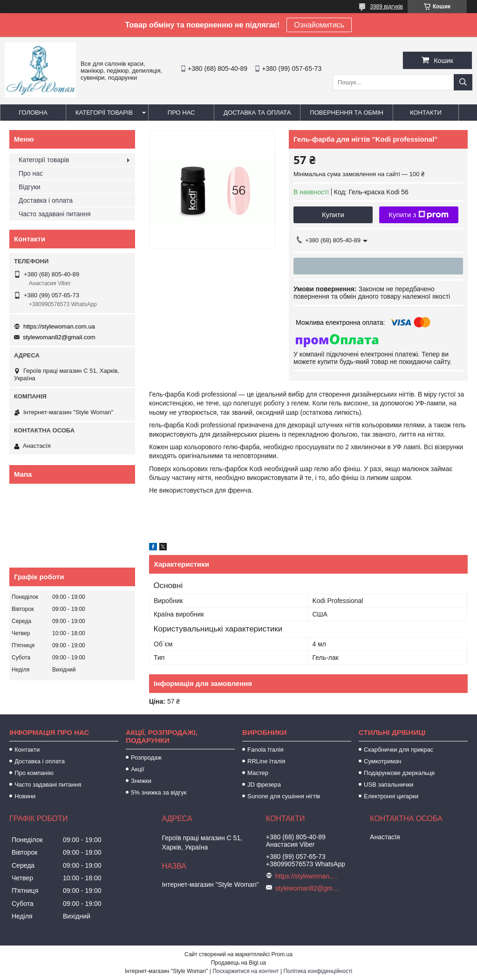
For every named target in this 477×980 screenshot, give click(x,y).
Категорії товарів (104, 113)
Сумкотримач (383, 761)
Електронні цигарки (391, 796)
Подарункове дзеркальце (399, 773)
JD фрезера (264, 785)
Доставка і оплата (46, 200)
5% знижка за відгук (159, 792)
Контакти (426, 113)
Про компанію (34, 773)
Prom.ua (282, 954)
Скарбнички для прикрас (399, 750)
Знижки (141, 781)
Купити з (419, 215)
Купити (333, 215)
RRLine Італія (266, 761)
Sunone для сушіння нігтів (284, 796)
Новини (25, 796)
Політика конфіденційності (318, 971)
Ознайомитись (319, 25)
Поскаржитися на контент (245, 971)
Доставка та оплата (257, 113)
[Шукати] (463, 82)
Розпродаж (146, 757)
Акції (137, 769)
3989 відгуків (386, 7)
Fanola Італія (266, 750)
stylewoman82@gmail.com (59, 337)
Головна (33, 113)
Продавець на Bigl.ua (238, 963)
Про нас (181, 113)
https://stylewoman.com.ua (59, 326)
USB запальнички (388, 785)
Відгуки (30, 187)
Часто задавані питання (55, 214)
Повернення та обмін (347, 113)
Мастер (258, 773)
